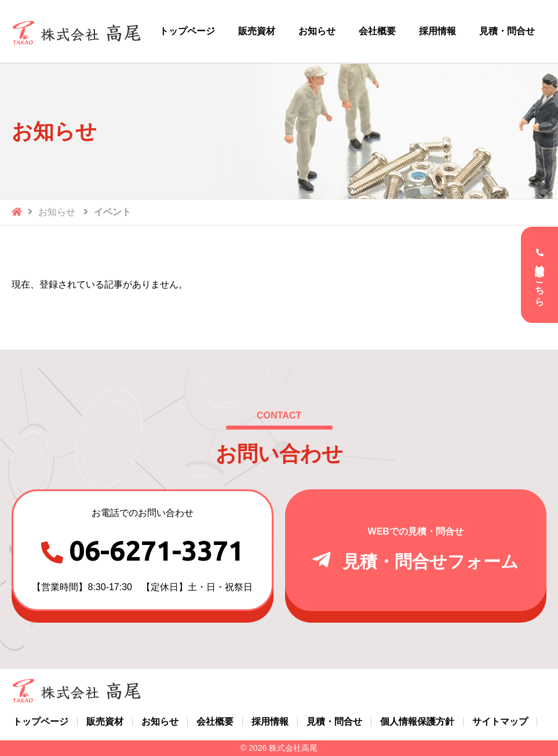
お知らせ (57, 212)
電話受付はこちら (540, 280)
